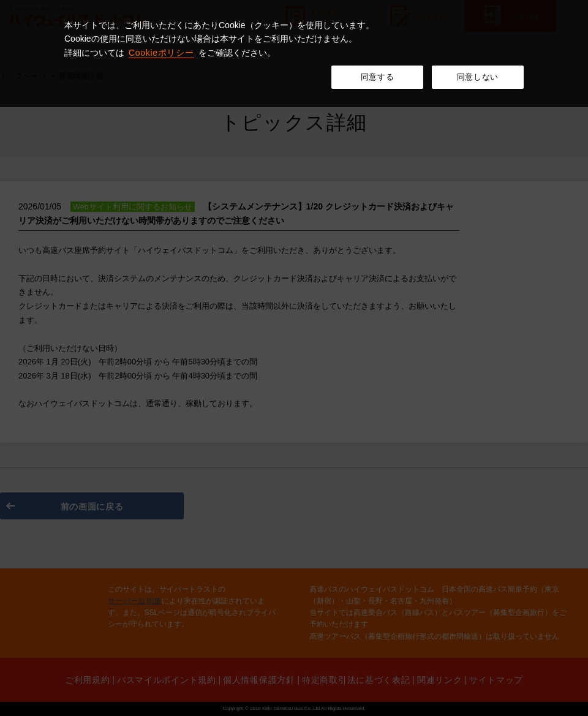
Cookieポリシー (161, 53)
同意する (378, 77)
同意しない (478, 77)
